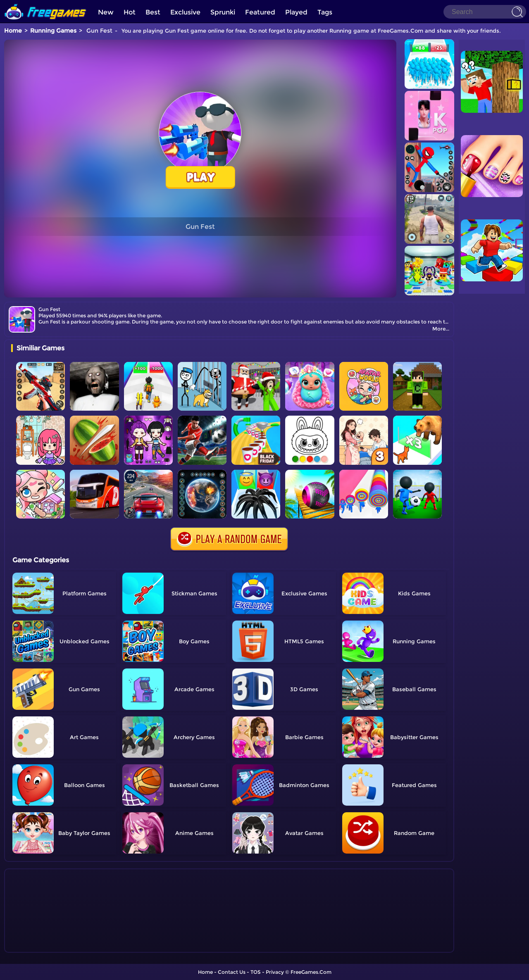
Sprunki (223, 12)
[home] (45, 3)
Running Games (53, 31)
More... (441, 329)
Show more (39, 947)
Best (153, 12)
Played (296, 12)
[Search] (485, 12)
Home (13, 31)
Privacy (275, 972)
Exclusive (185, 12)
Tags (325, 12)
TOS (256, 972)
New (106, 12)
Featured (260, 12)
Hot (130, 12)
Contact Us (232, 972)
